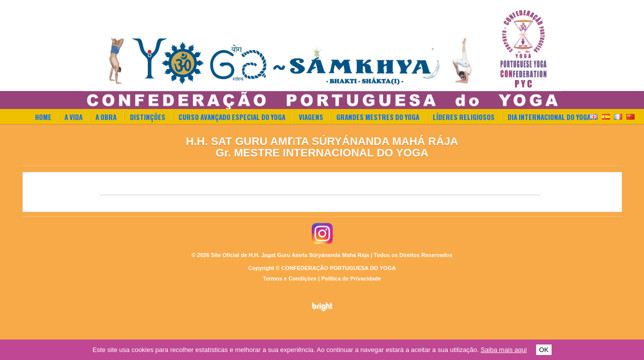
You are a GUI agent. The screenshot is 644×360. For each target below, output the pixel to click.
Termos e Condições (290, 278)
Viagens (311, 117)
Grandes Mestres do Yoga (378, 117)
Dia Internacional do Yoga (549, 117)
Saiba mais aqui (504, 350)
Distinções (148, 117)
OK (544, 350)
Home (43, 117)
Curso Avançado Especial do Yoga (232, 117)
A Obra (106, 117)
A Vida (73, 117)
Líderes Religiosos (464, 117)
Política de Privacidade (351, 278)
